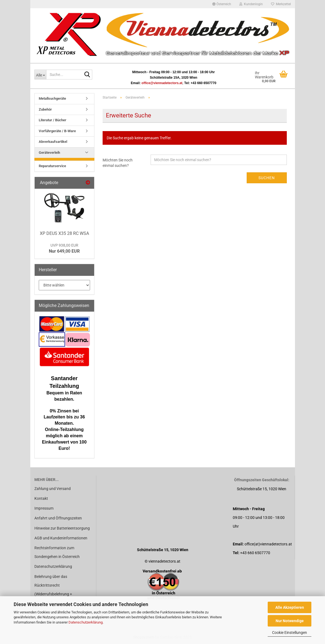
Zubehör (45, 109)
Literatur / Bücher (53, 120)
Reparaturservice (52, 166)
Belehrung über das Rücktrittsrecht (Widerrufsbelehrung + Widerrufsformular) (53, 590)
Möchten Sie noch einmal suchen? (118, 163)
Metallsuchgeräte (52, 98)
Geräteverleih (49, 153)
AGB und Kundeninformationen (61, 538)
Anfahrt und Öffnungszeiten (58, 518)
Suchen (267, 178)
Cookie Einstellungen (290, 633)
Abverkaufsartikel (53, 142)
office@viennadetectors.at (162, 83)
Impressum (44, 508)
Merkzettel (281, 4)
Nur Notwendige (290, 621)
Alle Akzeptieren (290, 607)
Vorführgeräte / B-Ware (57, 131)
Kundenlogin (251, 4)
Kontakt (41, 498)
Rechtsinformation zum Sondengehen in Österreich (57, 552)
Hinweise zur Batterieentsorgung (62, 528)
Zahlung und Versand (53, 489)
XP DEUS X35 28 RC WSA (64, 233)
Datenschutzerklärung (86, 622)
